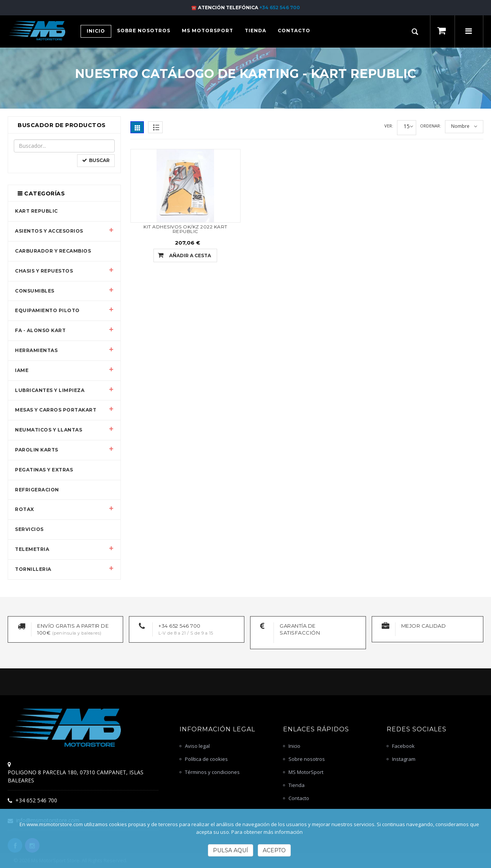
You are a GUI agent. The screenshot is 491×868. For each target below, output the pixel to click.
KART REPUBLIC (36, 211)
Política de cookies (206, 759)
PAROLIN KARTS (37, 450)
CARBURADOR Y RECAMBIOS (53, 251)
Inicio (294, 746)
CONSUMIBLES (35, 291)
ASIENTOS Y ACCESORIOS (49, 231)
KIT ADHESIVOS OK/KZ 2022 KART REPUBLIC (185, 229)
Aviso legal (197, 746)
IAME (22, 370)
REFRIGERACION (37, 490)
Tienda (297, 785)
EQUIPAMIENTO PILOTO (47, 310)
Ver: (389, 126)
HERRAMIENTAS (36, 350)
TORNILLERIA (33, 569)
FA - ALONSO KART (40, 330)
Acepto (274, 850)
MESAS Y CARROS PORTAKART (56, 410)
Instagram (404, 759)
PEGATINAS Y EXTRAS (44, 470)
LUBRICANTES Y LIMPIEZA (50, 390)
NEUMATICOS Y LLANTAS (49, 430)
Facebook (403, 746)
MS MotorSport (306, 772)
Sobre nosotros (307, 759)
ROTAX (25, 509)
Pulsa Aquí (231, 850)
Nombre (460, 126)
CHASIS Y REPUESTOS (44, 271)
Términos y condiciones (212, 772)
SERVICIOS (29, 529)
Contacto (299, 798)
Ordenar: (431, 126)
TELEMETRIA (32, 549)
